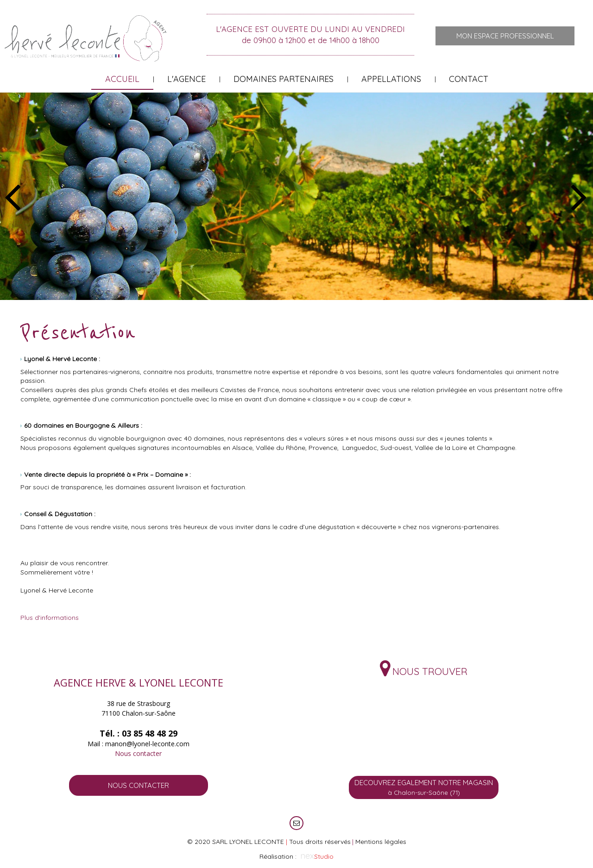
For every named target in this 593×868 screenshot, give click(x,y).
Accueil (122, 79)
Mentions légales (381, 842)
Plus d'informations (50, 618)
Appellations (391, 79)
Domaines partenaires (284, 79)
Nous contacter (138, 753)
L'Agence (186, 79)
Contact (469, 79)
